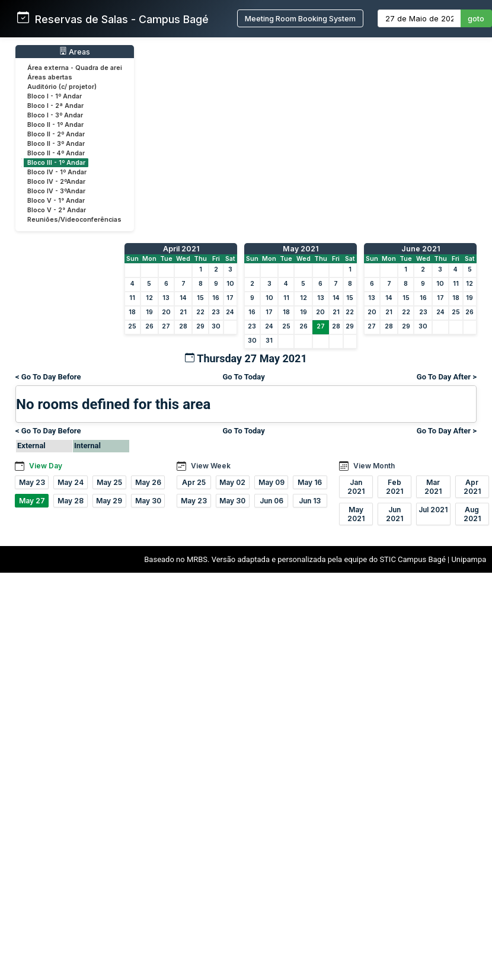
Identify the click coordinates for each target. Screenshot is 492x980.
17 (230, 298)
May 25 (109, 482)
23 (216, 312)
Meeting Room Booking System (300, 19)
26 (149, 326)
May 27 (32, 501)
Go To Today (243, 377)
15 (200, 298)
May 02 (232, 482)
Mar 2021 (433, 487)
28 (183, 326)
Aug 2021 (472, 514)
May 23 (32, 482)
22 (200, 312)
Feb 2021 (394, 487)
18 (132, 312)
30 (216, 326)
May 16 (310, 482)
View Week (211, 466)
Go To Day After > (447, 377)
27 (166, 326)
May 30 (148, 501)
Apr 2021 (472, 487)
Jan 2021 (356, 487)
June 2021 (421, 249)
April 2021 (181, 249)
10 (230, 284)
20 (166, 312)
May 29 (109, 501)
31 (269, 341)
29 (200, 326)
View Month (374, 466)
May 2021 (301, 249)
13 (166, 298)
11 (132, 298)
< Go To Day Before (48, 377)
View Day (46, 466)
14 (183, 298)
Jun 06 (271, 501)
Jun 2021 (394, 514)
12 (149, 298)
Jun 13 (310, 501)
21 (183, 312)
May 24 (71, 482)
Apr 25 (194, 482)
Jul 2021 (433, 510)
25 (132, 326)
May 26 (148, 482)
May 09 (271, 482)
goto (476, 19)
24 (230, 312)
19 (149, 312)
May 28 (71, 501)
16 (216, 298)
